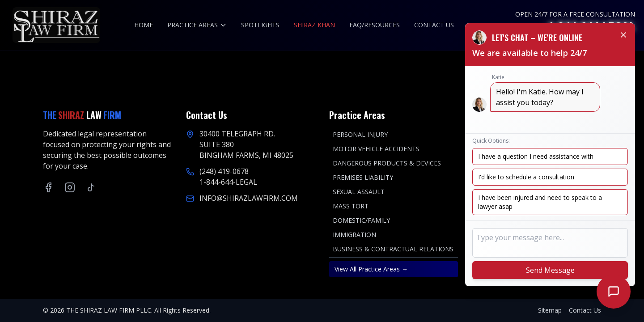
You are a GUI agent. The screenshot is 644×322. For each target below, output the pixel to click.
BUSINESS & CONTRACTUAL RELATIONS (393, 249)
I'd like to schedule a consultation (526, 177)
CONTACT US (434, 25)
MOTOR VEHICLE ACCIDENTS (376, 149)
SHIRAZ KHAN (314, 25)
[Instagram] (70, 187)
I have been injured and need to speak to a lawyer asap (540, 202)
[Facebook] (48, 187)
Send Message (550, 270)
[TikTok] (91, 187)
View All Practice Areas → (371, 269)
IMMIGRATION (354, 235)
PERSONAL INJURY (360, 134)
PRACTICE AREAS (197, 25)
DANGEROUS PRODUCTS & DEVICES (387, 163)
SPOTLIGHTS (260, 25)
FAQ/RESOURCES (375, 25)
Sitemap (550, 310)
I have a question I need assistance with (536, 156)
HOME (144, 25)
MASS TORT (351, 206)
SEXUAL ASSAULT (359, 192)
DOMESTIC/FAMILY (361, 220)
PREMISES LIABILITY (363, 177)
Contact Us (585, 310)
